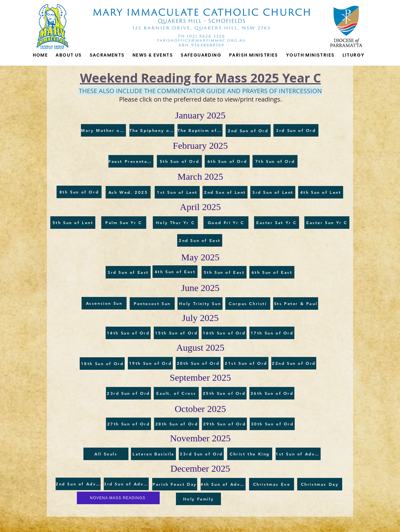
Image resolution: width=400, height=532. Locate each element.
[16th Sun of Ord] (224, 333)
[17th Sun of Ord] (272, 333)
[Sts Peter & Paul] (296, 304)
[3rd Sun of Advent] (126, 484)
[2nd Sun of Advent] (78, 484)
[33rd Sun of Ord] (201, 454)
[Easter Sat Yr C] (277, 223)
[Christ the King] (250, 454)
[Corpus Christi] (248, 304)
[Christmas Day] (320, 484)
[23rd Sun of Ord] (128, 393)
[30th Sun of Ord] (272, 424)
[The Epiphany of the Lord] (152, 130)
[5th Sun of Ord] (179, 161)
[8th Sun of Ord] (79, 192)
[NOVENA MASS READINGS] (118, 498)
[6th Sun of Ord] (227, 161)
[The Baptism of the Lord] (200, 130)
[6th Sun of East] (272, 272)
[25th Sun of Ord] (224, 393)
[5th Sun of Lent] (73, 223)
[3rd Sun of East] (128, 272)
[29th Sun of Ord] (224, 424)
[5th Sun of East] (224, 272)
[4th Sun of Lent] (321, 192)
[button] (107, 55)
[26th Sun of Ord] (272, 393)
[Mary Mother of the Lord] (103, 130)
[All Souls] (106, 454)
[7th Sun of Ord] (275, 161)
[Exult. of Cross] (176, 393)
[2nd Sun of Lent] (225, 192)
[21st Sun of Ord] (246, 363)
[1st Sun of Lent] (177, 192)
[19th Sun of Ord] (150, 363)
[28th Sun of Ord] (177, 424)
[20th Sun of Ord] (198, 363)
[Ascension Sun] (104, 303)
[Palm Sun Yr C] (124, 223)
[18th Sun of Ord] (102, 364)
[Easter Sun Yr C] (327, 223)
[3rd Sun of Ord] (296, 130)
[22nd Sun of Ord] (294, 363)
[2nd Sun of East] (200, 240)
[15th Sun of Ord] (176, 333)
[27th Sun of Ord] (128, 424)
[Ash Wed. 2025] (128, 192)
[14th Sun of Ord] (128, 333)
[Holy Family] (198, 499)
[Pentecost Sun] (152, 304)
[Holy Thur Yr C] (175, 223)
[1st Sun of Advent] (298, 454)
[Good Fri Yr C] (226, 223)
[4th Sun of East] (175, 272)
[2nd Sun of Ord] (248, 131)
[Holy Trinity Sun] (200, 304)
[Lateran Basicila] (153, 454)
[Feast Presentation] (131, 161)
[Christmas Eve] (272, 484)
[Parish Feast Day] (175, 484)
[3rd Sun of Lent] (273, 192)
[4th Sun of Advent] (223, 484)
